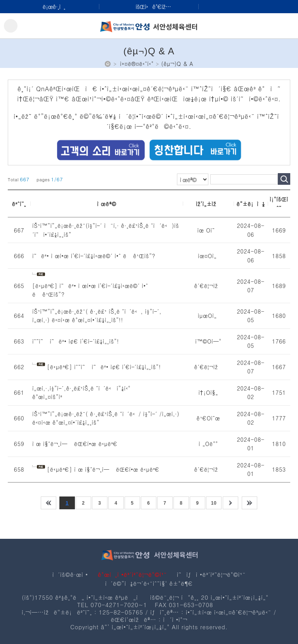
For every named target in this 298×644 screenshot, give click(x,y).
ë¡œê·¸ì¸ (54, 6)
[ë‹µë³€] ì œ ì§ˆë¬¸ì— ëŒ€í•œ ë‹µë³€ (103, 469)
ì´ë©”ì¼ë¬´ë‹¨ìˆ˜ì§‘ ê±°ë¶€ (149, 583)
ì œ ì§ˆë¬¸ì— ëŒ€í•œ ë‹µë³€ (75, 444)
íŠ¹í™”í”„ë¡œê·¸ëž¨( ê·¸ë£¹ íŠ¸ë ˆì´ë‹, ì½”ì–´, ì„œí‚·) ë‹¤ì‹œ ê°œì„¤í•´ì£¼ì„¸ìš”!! (97, 316)
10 (214, 503)
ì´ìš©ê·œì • (70, 574)
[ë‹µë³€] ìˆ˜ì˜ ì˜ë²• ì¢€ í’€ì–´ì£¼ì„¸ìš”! (104, 367)
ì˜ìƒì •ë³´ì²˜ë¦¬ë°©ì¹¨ (211, 574)
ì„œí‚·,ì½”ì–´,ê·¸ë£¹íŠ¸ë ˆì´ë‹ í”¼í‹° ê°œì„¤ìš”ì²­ (81, 393)
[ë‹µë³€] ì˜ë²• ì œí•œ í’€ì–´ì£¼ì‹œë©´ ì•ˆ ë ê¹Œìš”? (90, 290)
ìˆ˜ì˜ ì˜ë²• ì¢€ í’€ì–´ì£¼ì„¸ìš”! (75, 341)
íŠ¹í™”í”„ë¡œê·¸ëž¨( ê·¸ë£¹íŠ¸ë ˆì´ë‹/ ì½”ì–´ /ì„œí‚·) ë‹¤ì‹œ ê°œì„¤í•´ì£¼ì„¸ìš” (106, 418)
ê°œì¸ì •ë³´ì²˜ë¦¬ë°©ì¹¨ (132, 574)
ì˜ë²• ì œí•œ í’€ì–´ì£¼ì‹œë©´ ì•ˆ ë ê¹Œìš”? (94, 256)
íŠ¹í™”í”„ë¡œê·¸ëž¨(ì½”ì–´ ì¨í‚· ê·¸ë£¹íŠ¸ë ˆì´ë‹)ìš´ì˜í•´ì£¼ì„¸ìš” (106, 230)
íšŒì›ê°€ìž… (153, 6)
